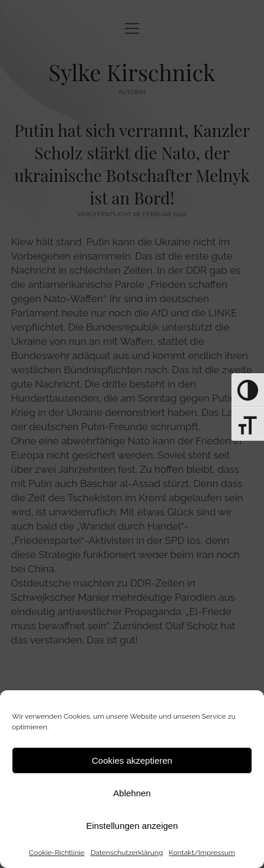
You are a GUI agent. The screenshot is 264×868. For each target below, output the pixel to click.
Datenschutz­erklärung (127, 853)
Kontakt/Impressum (202, 853)
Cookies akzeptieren (132, 760)
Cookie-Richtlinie (57, 853)
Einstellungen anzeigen (132, 826)
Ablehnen (132, 793)
